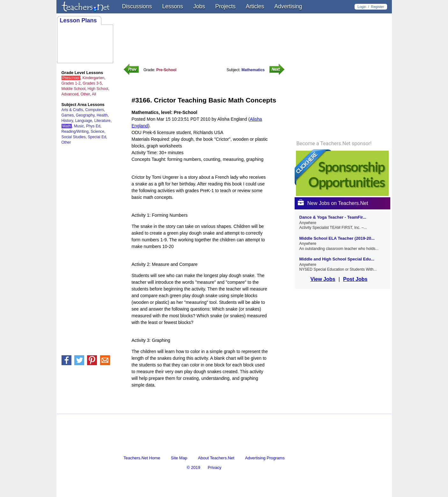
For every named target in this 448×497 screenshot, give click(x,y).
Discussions (137, 6)
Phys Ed (93, 126)
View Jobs (323, 279)
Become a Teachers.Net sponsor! (334, 144)
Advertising (288, 6)
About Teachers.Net (216, 458)
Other (85, 94)
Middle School (73, 89)
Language (84, 121)
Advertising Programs (265, 458)
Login (362, 7)
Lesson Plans (78, 20)
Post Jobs (355, 279)
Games (68, 115)
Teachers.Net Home (142, 458)
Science (97, 132)
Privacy (215, 467)
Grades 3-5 (92, 83)
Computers (95, 110)
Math (67, 126)
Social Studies (74, 137)
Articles (255, 6)
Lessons (173, 6)
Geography (85, 115)
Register (378, 7)
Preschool (71, 78)
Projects (225, 6)
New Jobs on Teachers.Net (333, 203)
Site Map (179, 458)
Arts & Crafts (72, 110)
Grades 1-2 (71, 83)
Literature (103, 121)
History (67, 121)
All (94, 94)
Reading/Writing (75, 132)
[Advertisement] (206, 408)
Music (79, 126)
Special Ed (97, 137)
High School (98, 89)
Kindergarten (94, 78)
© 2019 (194, 467)
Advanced (70, 94)
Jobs (199, 6)
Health (102, 115)
